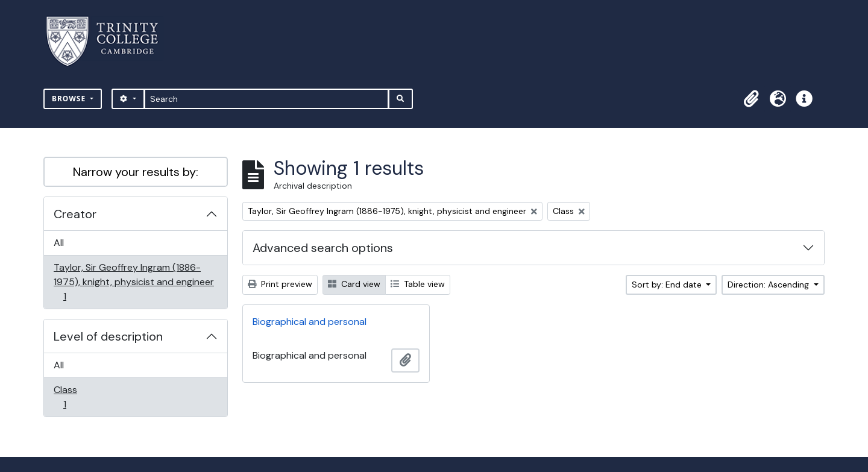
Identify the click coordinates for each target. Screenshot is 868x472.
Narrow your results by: (136, 172)
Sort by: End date (668, 285)
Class (73, 397)
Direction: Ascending (769, 285)
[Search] (267, 99)
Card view (354, 284)
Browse (70, 99)
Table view (418, 284)
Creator (75, 214)
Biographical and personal (310, 322)
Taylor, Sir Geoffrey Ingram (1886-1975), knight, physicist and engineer (134, 282)
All (59, 243)
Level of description (108, 336)
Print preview (280, 284)
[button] (751, 99)
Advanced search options (323, 248)
